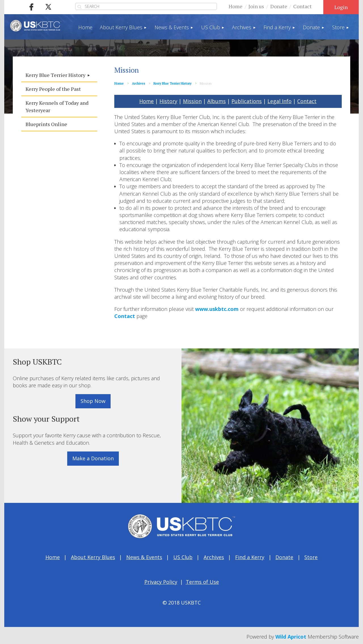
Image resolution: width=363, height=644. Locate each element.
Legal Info (279, 101)
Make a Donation (93, 458)
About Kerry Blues (93, 557)
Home (236, 6)
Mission (192, 101)
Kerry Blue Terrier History (172, 83)
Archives (139, 83)
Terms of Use (202, 582)
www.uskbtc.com (217, 309)
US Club (183, 557)
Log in (341, 7)
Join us (256, 6)
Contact (302, 6)
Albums (217, 101)
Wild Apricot (291, 637)
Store (311, 557)
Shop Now (93, 401)
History (168, 101)
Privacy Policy (161, 582)
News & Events (144, 557)
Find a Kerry (250, 557)
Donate (279, 6)
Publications (247, 101)
